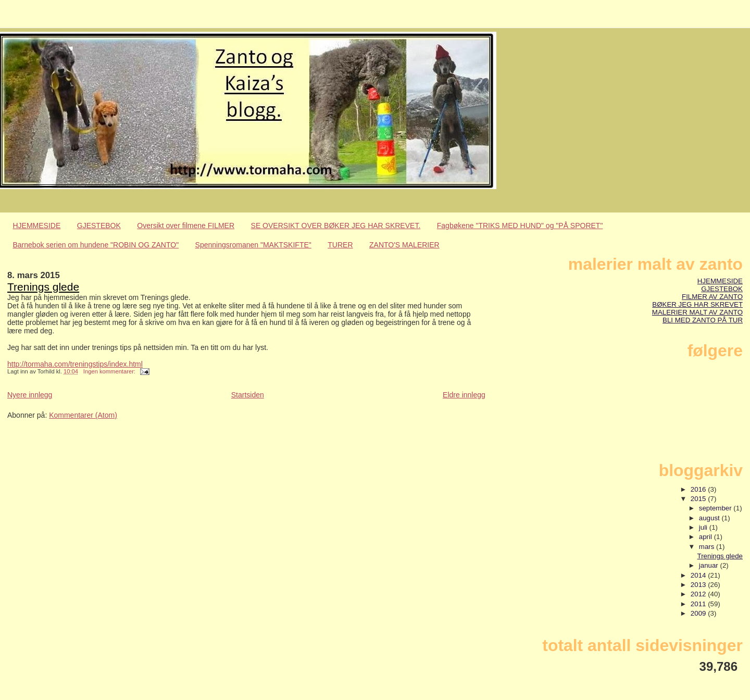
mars (708, 547)
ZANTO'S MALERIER (404, 245)
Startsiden (248, 395)
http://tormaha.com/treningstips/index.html (75, 364)
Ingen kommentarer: (110, 371)
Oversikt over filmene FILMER (186, 226)
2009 (699, 613)
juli (704, 527)
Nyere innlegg (30, 395)
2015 (699, 499)
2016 (699, 489)
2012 (699, 594)
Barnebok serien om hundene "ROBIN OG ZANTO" (96, 245)
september (716, 508)
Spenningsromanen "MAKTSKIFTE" (253, 245)
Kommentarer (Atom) (83, 415)
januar (710, 565)
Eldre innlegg (464, 395)
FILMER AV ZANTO (712, 297)
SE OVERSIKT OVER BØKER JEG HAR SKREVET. (336, 226)
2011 (699, 604)
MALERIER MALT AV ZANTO (697, 312)
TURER (340, 245)
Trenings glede (43, 287)
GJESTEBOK (99, 226)
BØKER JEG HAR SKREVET (697, 304)
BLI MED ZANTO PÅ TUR (703, 320)
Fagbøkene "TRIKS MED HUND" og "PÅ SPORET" (520, 226)
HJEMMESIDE (37, 226)
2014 (699, 575)
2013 (699, 585)
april (707, 537)
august (710, 518)
